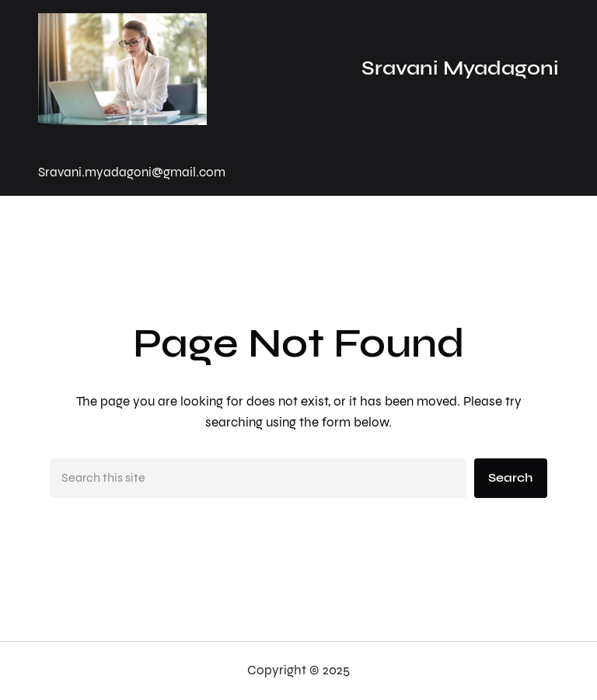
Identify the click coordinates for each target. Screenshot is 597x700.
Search (510, 477)
